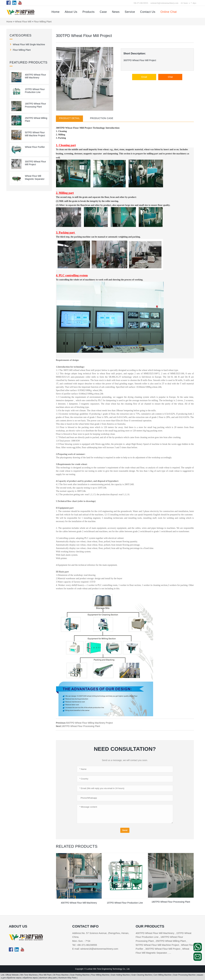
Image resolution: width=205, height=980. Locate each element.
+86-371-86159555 (141, 3)
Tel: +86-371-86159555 (85, 945)
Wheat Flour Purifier (35, 147)
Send (125, 830)
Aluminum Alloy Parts (68, 978)
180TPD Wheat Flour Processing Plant (81, 726)
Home (55, 12)
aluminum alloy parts (48, 978)
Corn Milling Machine (163, 975)
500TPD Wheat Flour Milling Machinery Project (89, 723)
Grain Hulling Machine (121, 975)
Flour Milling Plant (43, 22)
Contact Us (148, 12)
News (116, 12)
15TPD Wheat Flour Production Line (125, 903)
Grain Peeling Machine (80, 975)
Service (130, 12)
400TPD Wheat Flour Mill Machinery (79, 903)
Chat (170, 77)
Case (103, 12)
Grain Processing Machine (184, 975)
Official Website (12, 975)
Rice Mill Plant (46, 975)
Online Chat (169, 12)
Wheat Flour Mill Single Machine (29, 44)
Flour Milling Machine (100, 975)
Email (144, 77)
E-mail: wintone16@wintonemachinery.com (95, 949)
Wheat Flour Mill (23, 22)
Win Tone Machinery (29, 975)
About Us (71, 12)
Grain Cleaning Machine (142, 975)
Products (89, 12)
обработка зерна (31, 978)
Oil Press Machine (61, 975)
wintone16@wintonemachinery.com (164, 3)
